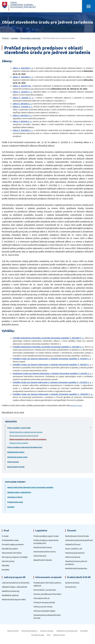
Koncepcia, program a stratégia (15, 557)
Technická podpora (29, 631)
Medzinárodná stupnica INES (14, 599)
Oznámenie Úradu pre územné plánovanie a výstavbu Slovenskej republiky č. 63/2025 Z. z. (52, 373)
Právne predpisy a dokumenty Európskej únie (25, 447)
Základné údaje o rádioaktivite (19, 492)
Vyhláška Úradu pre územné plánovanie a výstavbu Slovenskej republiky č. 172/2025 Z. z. (52, 382)
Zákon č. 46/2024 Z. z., (23, 121)
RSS (49, 635)
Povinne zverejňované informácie (47, 594)
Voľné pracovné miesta (43, 607)
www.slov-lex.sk (76, 405)
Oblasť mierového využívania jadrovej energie (26, 432)
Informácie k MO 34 (15, 497)
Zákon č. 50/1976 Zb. (22, 86)
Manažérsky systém (10, 549)
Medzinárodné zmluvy (16, 452)
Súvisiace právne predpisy (19, 443)
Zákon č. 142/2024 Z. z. (23, 130)
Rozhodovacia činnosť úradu (77, 536)
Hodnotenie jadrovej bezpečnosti (79, 540)
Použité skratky (38, 635)
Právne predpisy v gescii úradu (30, 38)
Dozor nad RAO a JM (74, 549)
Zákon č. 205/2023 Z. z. (22, 115)
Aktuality (6, 565)
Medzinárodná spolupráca (76, 568)
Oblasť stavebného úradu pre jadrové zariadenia (28, 439)
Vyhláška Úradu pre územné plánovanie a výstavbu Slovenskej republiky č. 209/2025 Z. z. (53, 394)
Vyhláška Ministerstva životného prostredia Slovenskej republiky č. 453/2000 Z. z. (48, 338)
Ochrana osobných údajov (44, 611)
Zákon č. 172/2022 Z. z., (23, 107)
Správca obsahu (47, 631)
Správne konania (72, 583)
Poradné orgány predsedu (13, 544)
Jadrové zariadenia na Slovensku (16, 583)
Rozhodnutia (71, 587)
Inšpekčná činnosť (73, 544)
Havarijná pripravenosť (75, 553)
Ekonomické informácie (12, 553)
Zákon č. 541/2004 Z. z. (23, 68)
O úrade (5, 536)
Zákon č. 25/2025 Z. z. (23, 92)
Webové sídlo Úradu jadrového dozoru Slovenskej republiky (30, 487)
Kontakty (11, 507)
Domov (5, 38)
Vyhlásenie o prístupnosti (67, 631)
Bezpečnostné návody (16, 467)
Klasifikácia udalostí (10, 595)
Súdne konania (13, 462)
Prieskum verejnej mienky (44, 602)
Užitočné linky (59, 635)
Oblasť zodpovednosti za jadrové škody (24, 436)
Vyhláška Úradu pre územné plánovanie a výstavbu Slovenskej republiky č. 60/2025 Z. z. (52, 365)
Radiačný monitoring (11, 591)
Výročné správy (8, 561)
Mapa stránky (13, 631)
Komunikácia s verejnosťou (45, 590)
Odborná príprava (73, 557)
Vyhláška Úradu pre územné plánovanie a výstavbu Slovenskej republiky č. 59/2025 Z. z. (52, 359)
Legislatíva (15, 38)
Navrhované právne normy (17, 457)
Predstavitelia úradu (15, 502)
